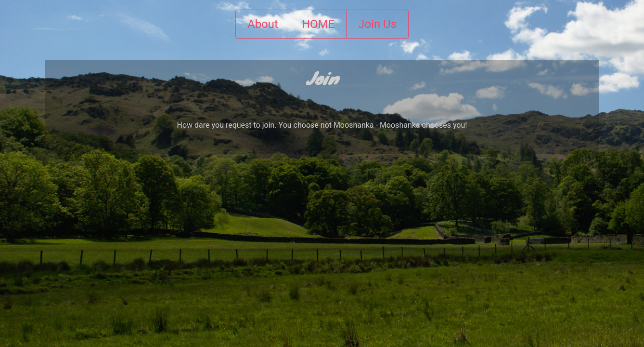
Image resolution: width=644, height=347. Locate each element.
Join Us (377, 24)
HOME (318, 24)
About (263, 24)
